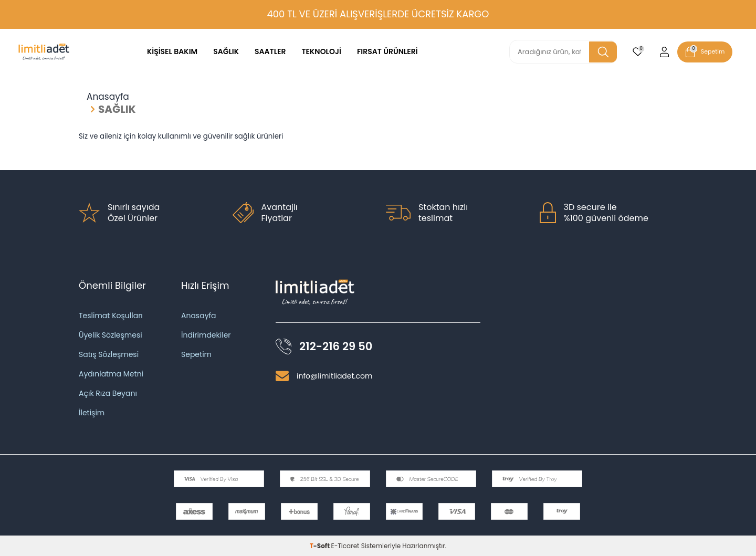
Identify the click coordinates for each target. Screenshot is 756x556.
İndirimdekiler (206, 335)
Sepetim (196, 354)
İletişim (92, 413)
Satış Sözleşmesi (109, 354)
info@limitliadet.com (334, 376)
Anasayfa (108, 97)
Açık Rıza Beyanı (108, 393)
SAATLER (270, 51)
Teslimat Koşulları (111, 316)
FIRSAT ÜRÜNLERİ (387, 51)
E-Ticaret (345, 546)
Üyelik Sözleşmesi (111, 335)
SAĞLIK (226, 51)
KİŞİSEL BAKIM (172, 51)
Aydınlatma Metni (111, 374)
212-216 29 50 (336, 346)
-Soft (321, 546)
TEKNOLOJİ (322, 51)
